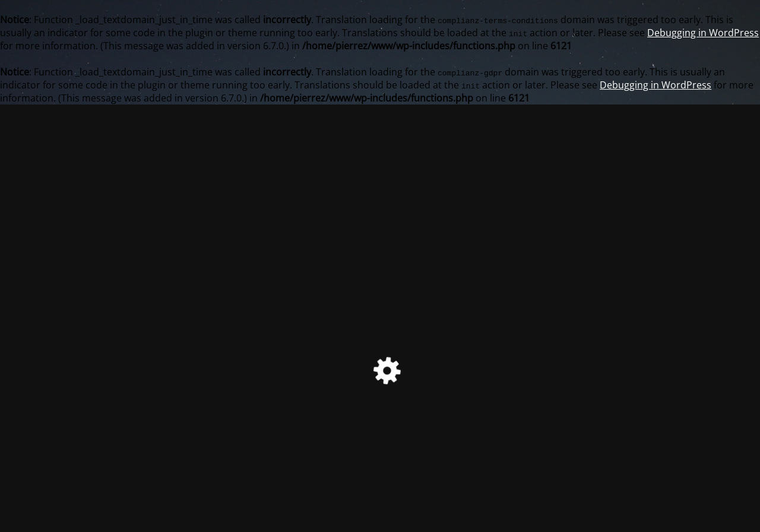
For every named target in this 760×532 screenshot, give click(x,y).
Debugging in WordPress (703, 33)
